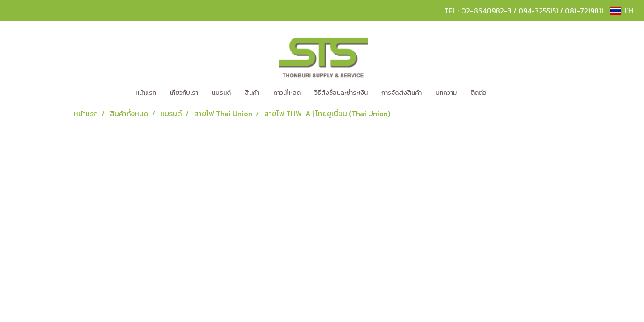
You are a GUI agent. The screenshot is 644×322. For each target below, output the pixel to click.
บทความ (446, 93)
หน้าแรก (146, 93)
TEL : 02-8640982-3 (478, 11)
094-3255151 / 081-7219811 (561, 11)
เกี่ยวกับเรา (184, 93)
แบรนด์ (221, 93)
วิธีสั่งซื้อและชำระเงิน (341, 93)
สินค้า (252, 93)
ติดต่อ (479, 93)
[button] (507, 93)
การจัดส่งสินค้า (402, 93)
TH (622, 11)
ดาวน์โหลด (287, 93)
